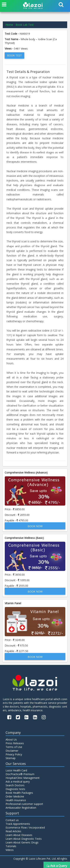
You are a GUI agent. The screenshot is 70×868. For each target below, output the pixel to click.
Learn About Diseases (19, 835)
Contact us (12, 820)
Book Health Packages (19, 793)
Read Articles (13, 831)
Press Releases (15, 743)
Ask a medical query (18, 782)
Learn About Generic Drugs (22, 842)
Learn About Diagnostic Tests (24, 839)
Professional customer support (24, 804)
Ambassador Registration (21, 808)
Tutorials (11, 846)
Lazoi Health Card (16, 770)
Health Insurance (16, 800)
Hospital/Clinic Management (23, 778)
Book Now (35, 526)
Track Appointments (18, 824)
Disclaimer (12, 751)
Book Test (14, 55)
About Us (11, 739)
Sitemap (11, 758)
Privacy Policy (14, 754)
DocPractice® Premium (20, 774)
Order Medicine (15, 796)
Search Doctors (15, 785)
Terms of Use (14, 747)
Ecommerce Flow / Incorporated (25, 828)
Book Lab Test (25, 25)
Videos (10, 850)
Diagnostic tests (15, 789)
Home (9, 25)
